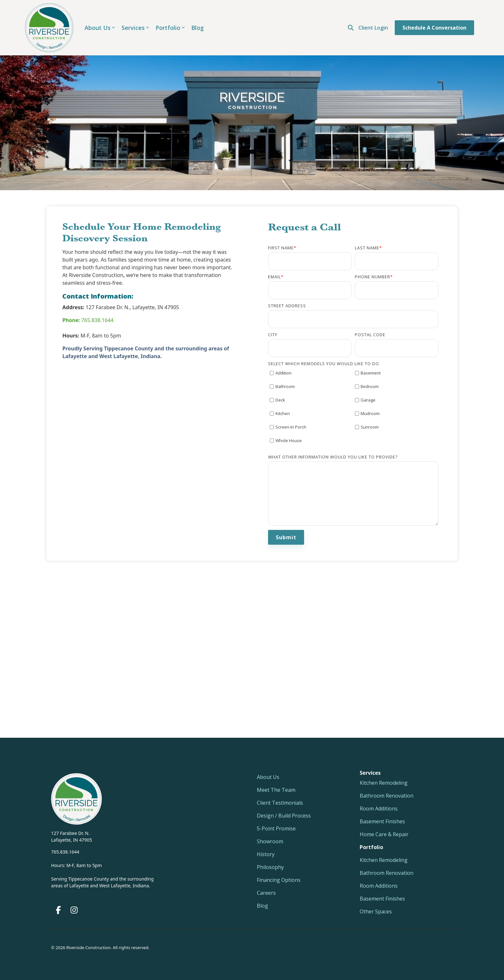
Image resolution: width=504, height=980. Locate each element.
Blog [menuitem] (262, 906)
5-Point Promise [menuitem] (276, 828)
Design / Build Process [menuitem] (284, 816)
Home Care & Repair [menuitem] (384, 834)
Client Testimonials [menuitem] (280, 803)
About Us (100, 28)
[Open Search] (351, 28)
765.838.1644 (88, 320)
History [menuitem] (266, 854)
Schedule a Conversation (434, 28)
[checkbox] (353, 410)
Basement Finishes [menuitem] (382, 821)
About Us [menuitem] (268, 777)
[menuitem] (371, 847)
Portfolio (170, 28)
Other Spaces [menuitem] (376, 911)
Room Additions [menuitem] (379, 809)
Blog (198, 28)
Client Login (373, 28)
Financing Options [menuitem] (279, 880)
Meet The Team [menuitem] (276, 790)
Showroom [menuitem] (270, 841)
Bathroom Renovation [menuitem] (387, 796)
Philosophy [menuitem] (270, 867)
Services (135, 28)
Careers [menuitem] (266, 893)
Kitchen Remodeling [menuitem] (384, 783)
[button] (59, 911)
